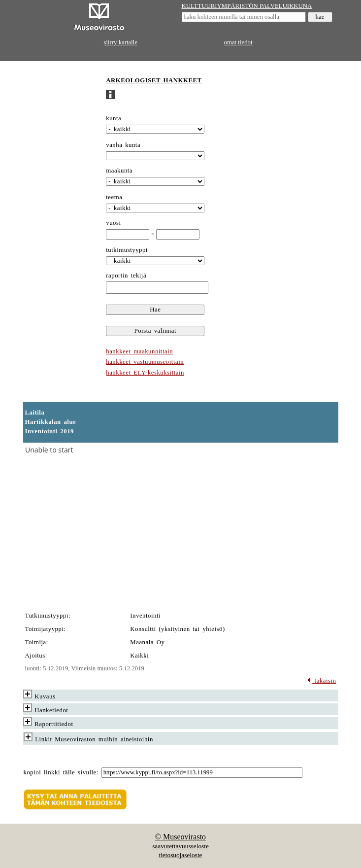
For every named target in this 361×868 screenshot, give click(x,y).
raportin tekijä (126, 276)
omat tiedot (238, 42)
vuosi (113, 223)
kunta (114, 118)
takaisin (321, 681)
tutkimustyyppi (127, 250)
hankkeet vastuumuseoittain (145, 362)
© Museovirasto (180, 837)
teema (114, 197)
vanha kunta (123, 145)
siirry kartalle (121, 42)
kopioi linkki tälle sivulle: (61, 772)
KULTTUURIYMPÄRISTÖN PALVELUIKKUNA (247, 6)
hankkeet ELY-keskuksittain (145, 373)
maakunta (119, 171)
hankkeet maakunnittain (139, 351)
